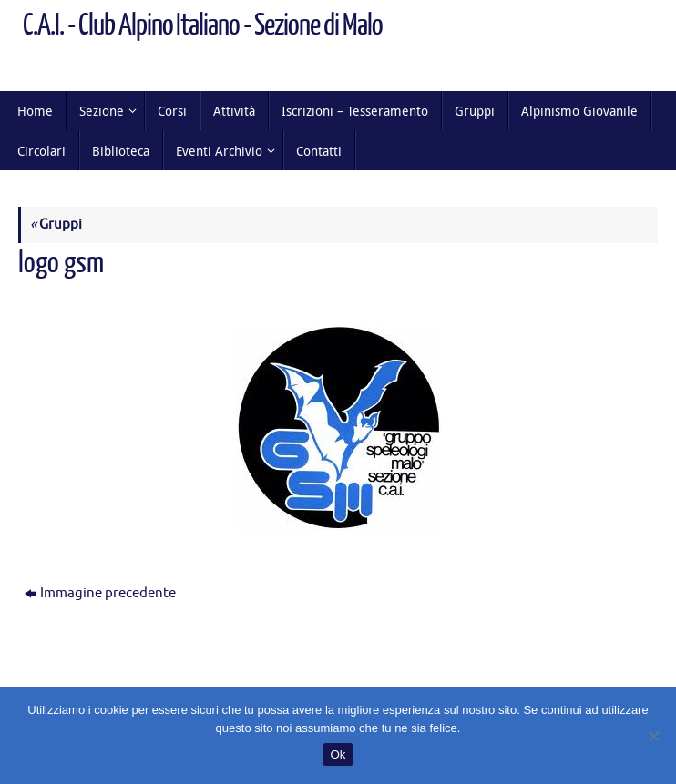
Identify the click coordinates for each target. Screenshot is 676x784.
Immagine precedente (100, 593)
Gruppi (56, 224)
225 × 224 (210, 295)
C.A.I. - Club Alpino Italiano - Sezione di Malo (203, 25)
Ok (338, 754)
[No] (653, 736)
